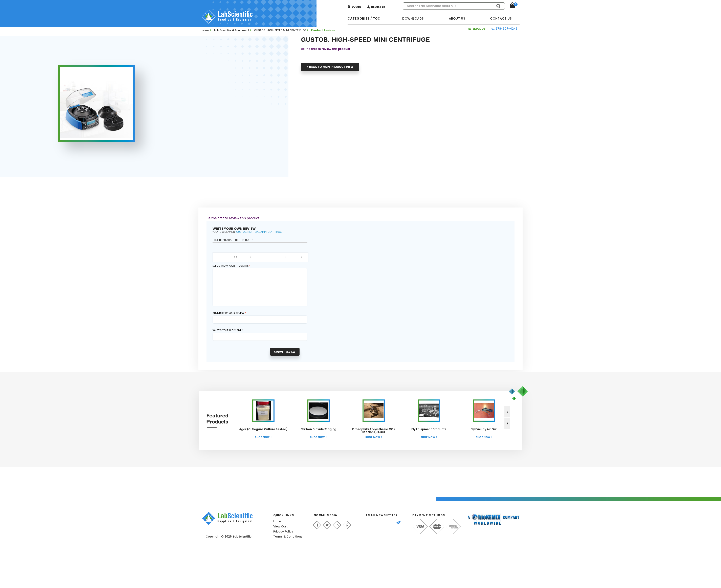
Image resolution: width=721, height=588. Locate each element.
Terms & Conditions (288, 537)
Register (378, 7)
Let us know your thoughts (231, 266)
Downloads (413, 18)
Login (356, 7)
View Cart (280, 526)
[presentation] (507, 412)
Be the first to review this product (326, 49)
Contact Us (501, 18)
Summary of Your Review (228, 313)
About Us (457, 18)
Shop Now (262, 437)
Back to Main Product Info (330, 67)
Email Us (479, 29)
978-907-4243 (507, 29)
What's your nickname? (228, 330)
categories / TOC (364, 18)
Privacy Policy (283, 531)
